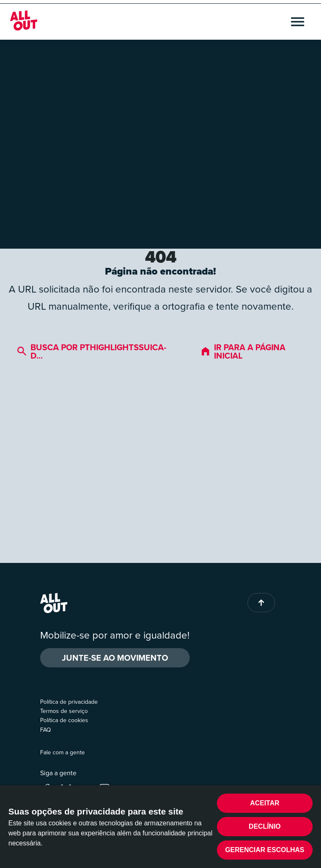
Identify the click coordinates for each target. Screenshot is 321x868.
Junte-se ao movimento (115, 658)
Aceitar (265, 803)
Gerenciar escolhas (265, 850)
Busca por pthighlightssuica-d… (92, 351)
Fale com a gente (62, 752)
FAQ (46, 730)
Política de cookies (64, 720)
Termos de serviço (64, 711)
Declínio (265, 826)
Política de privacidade (69, 702)
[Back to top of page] (261, 603)
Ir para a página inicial (243, 351)
